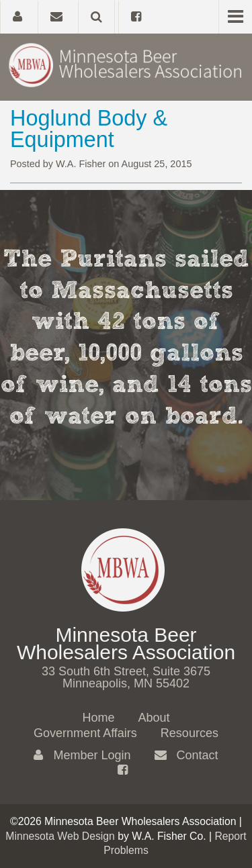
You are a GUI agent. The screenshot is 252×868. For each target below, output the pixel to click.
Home (98, 718)
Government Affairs (85, 733)
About (154, 718)
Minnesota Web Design (60, 836)
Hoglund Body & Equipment (89, 129)
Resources (190, 733)
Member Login (82, 755)
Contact (186, 755)
